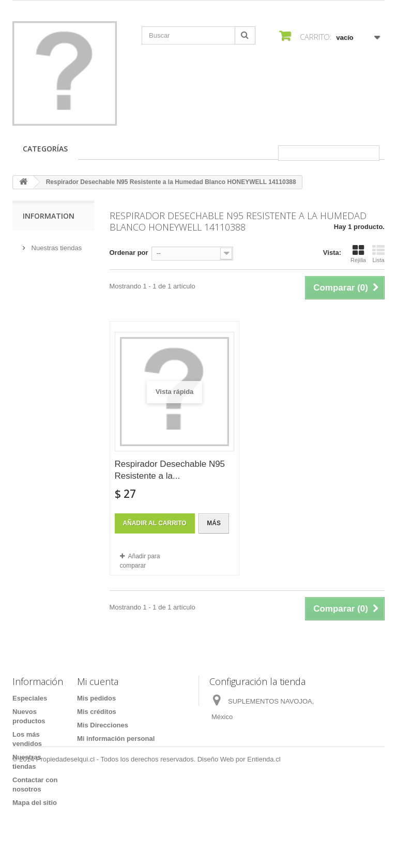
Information (49, 216)
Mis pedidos (96, 698)
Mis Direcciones (103, 725)
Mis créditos (97, 712)
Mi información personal (116, 738)
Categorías (45, 149)
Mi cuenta (98, 681)
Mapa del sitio (35, 803)
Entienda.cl (264, 840)
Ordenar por (129, 253)
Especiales (30, 698)
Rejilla (358, 254)
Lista (378, 254)
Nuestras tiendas (56, 244)
